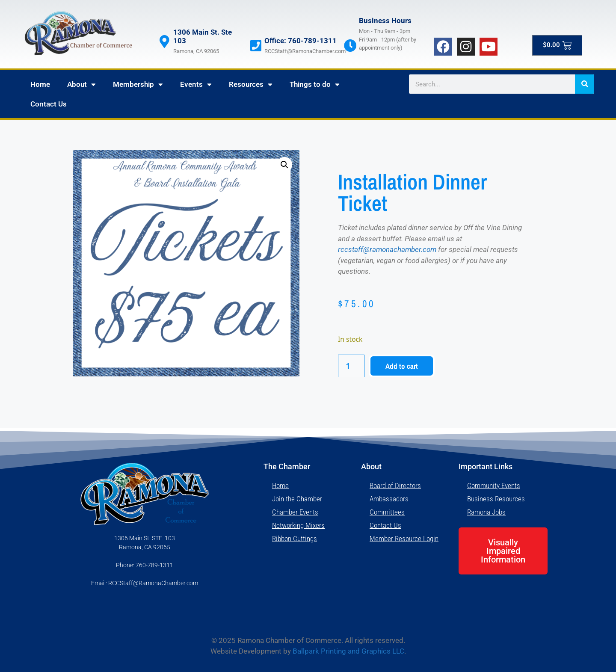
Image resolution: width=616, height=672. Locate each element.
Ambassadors (389, 499)
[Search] (585, 84)
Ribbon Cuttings (295, 539)
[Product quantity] (351, 366)
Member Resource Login (404, 539)
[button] (284, 165)
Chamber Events (295, 512)
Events (196, 84)
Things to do (315, 84)
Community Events (494, 485)
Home (40, 84)
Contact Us (49, 104)
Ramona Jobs (486, 512)
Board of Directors (395, 485)
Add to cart (402, 366)
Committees (387, 512)
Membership (138, 84)
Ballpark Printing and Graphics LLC (348, 651)
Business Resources (496, 499)
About (81, 84)
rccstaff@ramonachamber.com (387, 249)
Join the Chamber (297, 499)
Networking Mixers (298, 525)
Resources (251, 84)
